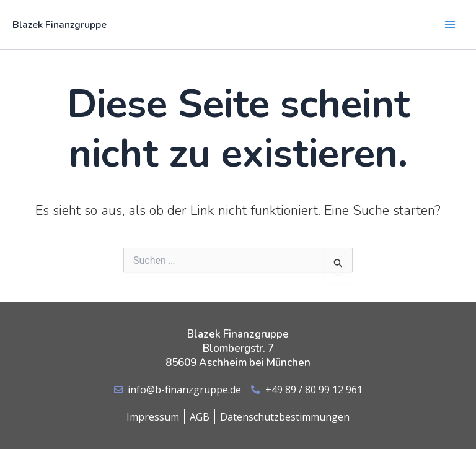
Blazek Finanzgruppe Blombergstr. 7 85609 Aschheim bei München (238, 348)
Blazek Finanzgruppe (59, 25)
